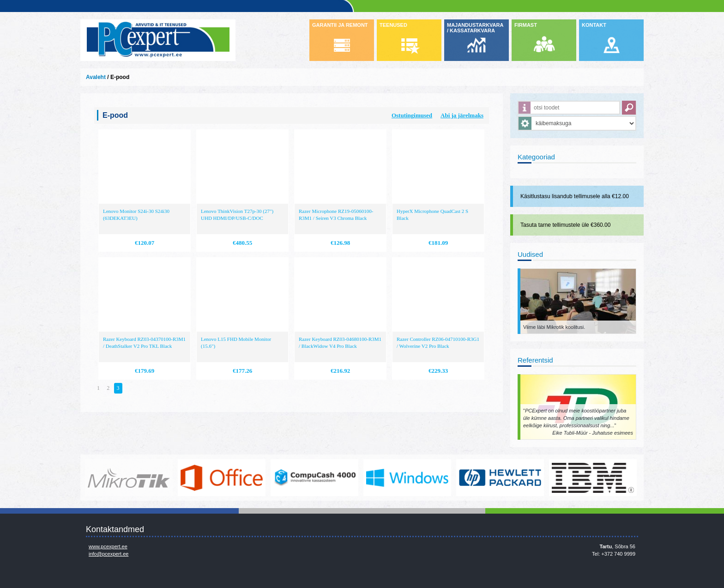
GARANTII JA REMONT (340, 25)
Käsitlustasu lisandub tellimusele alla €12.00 (575, 196)
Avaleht (96, 77)
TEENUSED (393, 25)
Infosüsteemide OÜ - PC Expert (158, 40)
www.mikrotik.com (129, 478)
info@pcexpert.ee (109, 554)
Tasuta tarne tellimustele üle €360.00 (565, 225)
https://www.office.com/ (222, 478)
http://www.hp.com (500, 478)
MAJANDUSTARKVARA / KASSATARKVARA (475, 28)
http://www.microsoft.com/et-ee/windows (407, 478)
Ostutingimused (412, 115)
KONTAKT (594, 25)
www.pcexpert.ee (108, 546)
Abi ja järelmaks (462, 115)
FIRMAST (526, 25)
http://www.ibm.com (593, 478)
